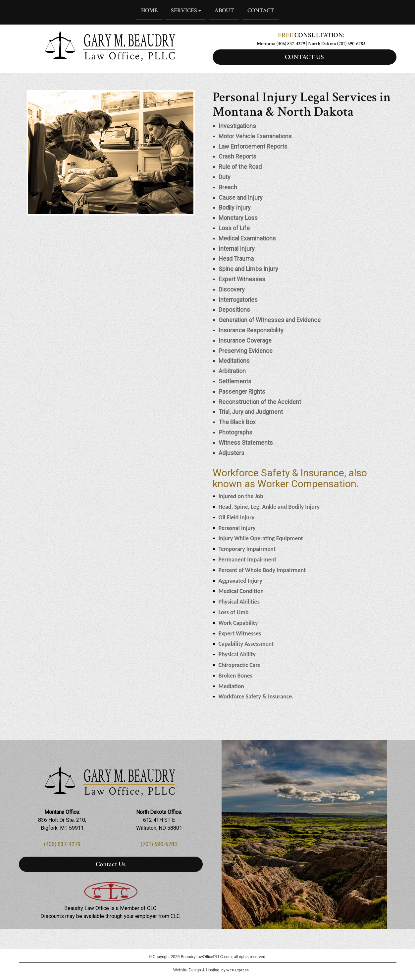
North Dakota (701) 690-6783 (337, 44)
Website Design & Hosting (196, 970)
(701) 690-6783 (159, 844)
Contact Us (111, 864)
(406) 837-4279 (62, 844)
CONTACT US (304, 57)
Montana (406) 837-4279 (281, 44)
